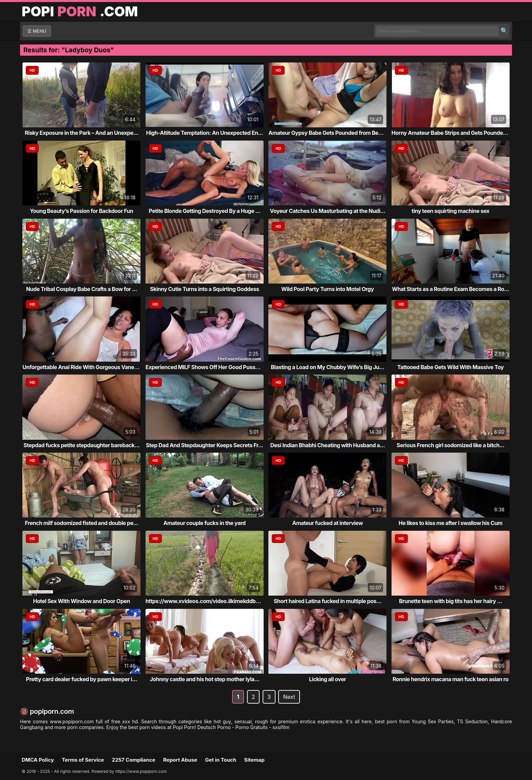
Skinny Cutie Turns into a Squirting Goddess (205, 289)
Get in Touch (221, 760)
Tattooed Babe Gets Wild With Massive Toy (451, 367)
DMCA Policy (38, 760)
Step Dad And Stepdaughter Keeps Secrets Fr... (204, 445)
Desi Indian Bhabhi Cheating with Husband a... (327, 445)
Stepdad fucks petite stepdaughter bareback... (81, 445)
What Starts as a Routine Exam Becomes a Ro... (450, 289)
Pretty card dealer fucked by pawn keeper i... (82, 679)
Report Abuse (180, 760)
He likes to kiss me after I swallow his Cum (451, 523)
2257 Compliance (134, 760)
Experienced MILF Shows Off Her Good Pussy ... (205, 367)
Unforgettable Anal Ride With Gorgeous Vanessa (83, 367)
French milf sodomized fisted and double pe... (81, 523)
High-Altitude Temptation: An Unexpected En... (205, 133)
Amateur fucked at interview (327, 523)
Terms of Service (83, 760)
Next (289, 697)
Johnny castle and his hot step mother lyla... (204, 679)
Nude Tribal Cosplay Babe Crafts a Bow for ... (82, 289)
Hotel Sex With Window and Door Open (82, 601)
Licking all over (328, 679)
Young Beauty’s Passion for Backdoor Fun (81, 211)
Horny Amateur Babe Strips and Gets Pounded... (451, 133)
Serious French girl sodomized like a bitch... (451, 445)
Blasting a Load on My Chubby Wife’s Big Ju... (327, 367)
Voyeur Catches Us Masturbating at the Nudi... (327, 211)
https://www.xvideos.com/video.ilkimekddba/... (205, 601)
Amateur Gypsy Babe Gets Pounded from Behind (329, 133)
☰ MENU (37, 31)
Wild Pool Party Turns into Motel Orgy (328, 289)
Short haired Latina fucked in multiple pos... (328, 601)
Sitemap (254, 760)
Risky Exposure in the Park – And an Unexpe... (81, 133)
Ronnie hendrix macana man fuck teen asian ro (451, 679)
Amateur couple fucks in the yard (205, 523)
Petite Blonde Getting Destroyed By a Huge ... (204, 211)
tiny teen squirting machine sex (450, 211)
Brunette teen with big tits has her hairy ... (450, 601)
